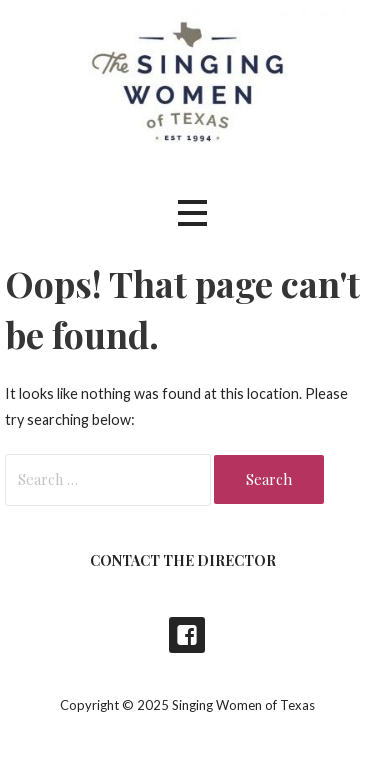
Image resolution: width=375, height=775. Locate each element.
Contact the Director (183, 560)
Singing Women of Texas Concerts (187, 635)
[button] (192, 212)
